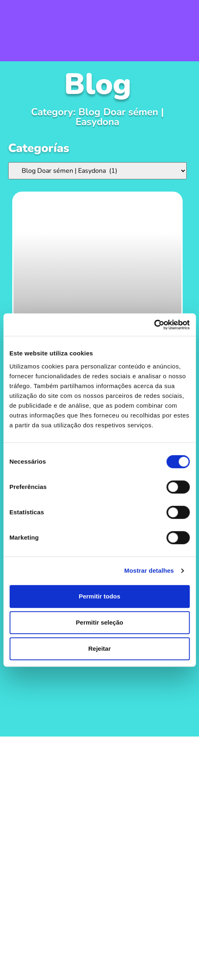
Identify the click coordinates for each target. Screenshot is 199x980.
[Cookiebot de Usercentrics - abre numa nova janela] (154, 325)
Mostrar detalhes (149, 570)
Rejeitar (99, 648)
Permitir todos (100, 596)
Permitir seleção (100, 622)
